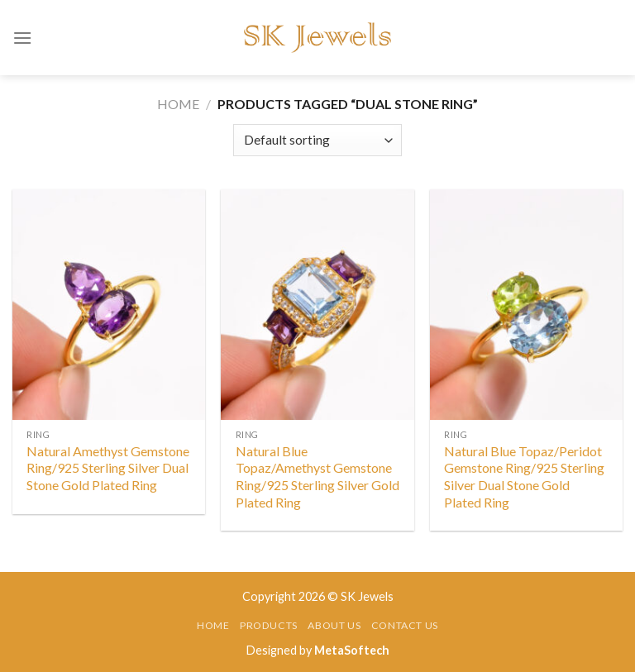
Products (269, 625)
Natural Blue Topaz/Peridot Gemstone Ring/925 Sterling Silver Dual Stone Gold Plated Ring (524, 477)
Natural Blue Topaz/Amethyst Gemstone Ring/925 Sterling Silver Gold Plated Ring (317, 477)
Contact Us (405, 625)
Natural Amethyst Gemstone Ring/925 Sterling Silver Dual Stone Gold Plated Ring (108, 468)
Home (178, 104)
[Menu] (22, 38)
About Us (334, 625)
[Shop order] (317, 140)
